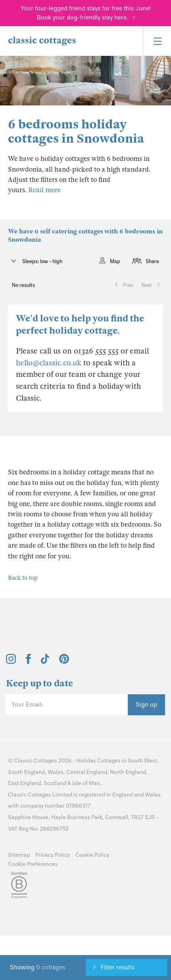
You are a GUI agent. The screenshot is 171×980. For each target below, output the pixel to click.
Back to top (23, 578)
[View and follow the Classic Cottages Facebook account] (28, 662)
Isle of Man (86, 783)
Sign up (146, 705)
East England (24, 783)
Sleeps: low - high (42, 261)
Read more (44, 190)
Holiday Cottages (99, 761)
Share (152, 261)
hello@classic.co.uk (49, 363)
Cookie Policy (92, 855)
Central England (87, 772)
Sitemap (19, 855)
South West (142, 761)
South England (26, 772)
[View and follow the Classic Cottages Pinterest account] (64, 662)
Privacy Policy (53, 855)
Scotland (55, 783)
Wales (56, 772)
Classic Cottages (36, 761)
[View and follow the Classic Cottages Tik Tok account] (45, 662)
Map (115, 261)
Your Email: (27, 705)
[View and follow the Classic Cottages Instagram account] (11, 662)
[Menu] (157, 41)
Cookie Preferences (33, 864)
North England (128, 772)
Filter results (118, 967)
